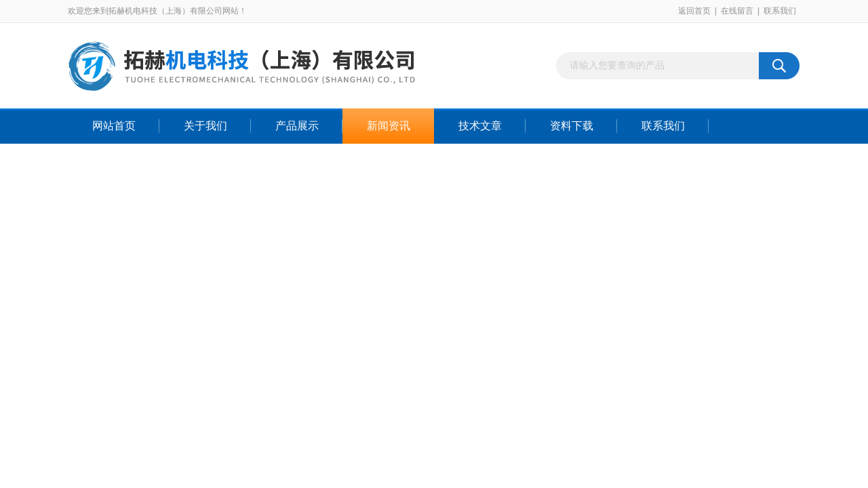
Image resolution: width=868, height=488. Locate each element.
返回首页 (694, 11)
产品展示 (297, 126)
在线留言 (737, 11)
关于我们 (205, 126)
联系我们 (780, 11)
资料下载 (572, 126)
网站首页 (114, 126)
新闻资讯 (389, 126)
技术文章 (480, 126)
